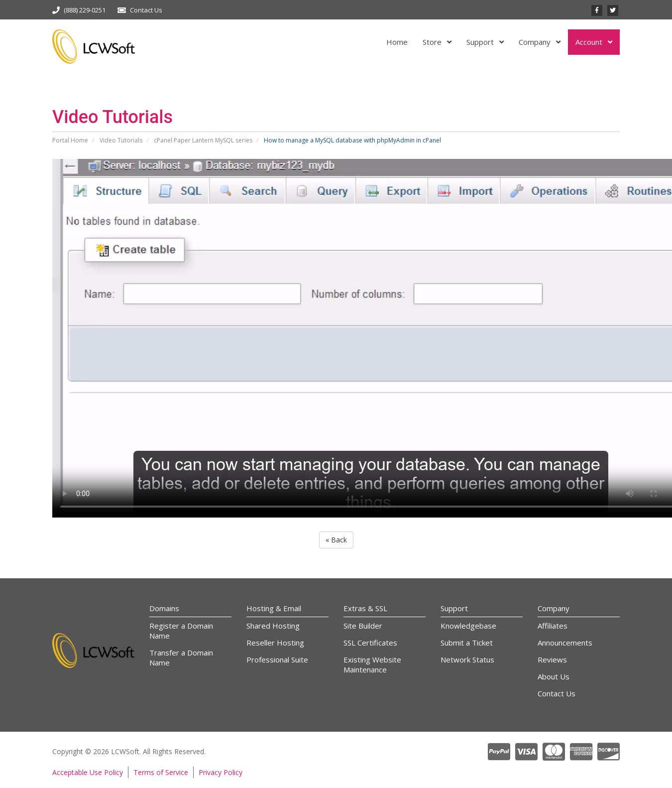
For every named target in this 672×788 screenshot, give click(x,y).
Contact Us (146, 10)
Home (397, 42)
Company (536, 42)
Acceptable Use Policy (88, 772)
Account (590, 42)
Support (481, 42)
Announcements (565, 643)
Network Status (467, 659)
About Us (554, 676)
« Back (336, 540)
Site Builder (363, 626)
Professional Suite (277, 659)
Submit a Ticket (467, 643)
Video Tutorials (121, 140)
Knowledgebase (468, 626)
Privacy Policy (221, 772)
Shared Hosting (273, 626)
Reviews (552, 659)
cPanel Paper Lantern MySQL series (203, 140)
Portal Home (70, 140)
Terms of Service (161, 772)
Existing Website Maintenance (372, 664)
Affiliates (553, 626)
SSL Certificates (370, 643)
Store (433, 42)
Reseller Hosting (275, 643)
